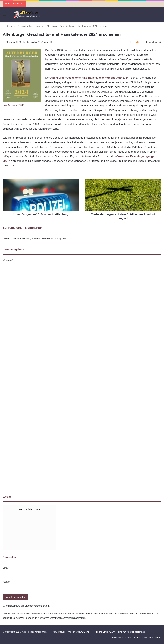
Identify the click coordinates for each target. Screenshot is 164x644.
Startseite (9, 26)
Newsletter (117, 637)
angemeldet (19, 239)
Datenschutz (141, 637)
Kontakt (128, 637)
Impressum (155, 637)
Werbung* (8, 260)
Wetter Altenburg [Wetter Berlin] (30, 509)
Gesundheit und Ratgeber (31, 26)
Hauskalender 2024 (13, 105)
